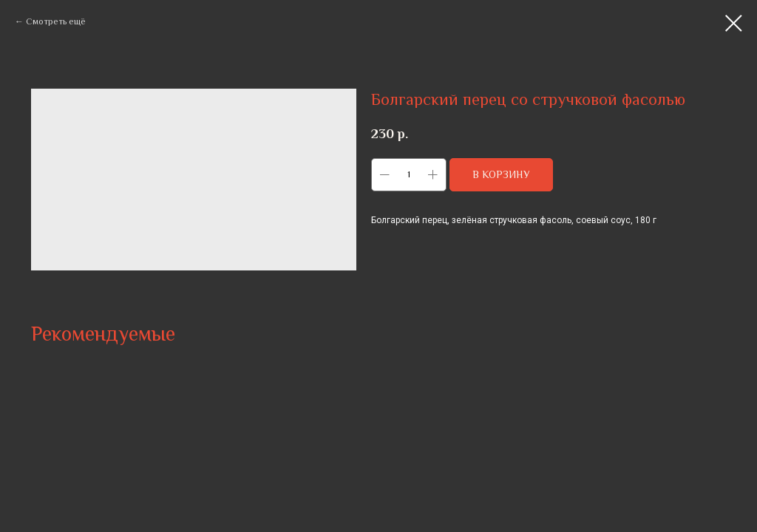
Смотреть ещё (56, 21)
